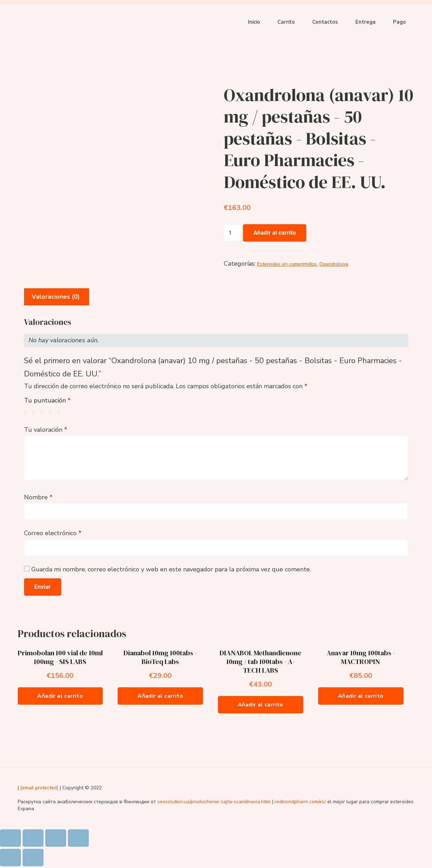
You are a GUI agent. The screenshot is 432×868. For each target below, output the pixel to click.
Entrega (366, 22)
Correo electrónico (53, 533)
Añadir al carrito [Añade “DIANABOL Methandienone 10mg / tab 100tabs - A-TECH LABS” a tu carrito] (261, 705)
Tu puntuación (47, 400)
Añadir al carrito (275, 233)
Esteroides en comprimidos (287, 264)
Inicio (254, 22)
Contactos (325, 22)
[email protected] (39, 788)
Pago (399, 22)
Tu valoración (46, 430)
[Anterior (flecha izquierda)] (10, 858)
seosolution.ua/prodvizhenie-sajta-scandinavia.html (214, 802)
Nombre (38, 497)
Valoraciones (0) (56, 297)
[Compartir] (33, 838)
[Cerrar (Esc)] (10, 838)
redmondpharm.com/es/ (300, 802)
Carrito (286, 22)
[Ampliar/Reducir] (78, 838)
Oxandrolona (334, 264)
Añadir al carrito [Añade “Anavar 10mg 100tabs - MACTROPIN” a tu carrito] (361, 696)
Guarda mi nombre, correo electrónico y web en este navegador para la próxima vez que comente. (171, 569)
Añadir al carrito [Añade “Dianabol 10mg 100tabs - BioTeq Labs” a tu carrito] (160, 696)
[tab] (56, 297)
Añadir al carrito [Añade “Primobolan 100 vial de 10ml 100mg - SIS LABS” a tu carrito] (60, 696)
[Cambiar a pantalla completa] (56, 838)
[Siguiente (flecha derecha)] (33, 858)
